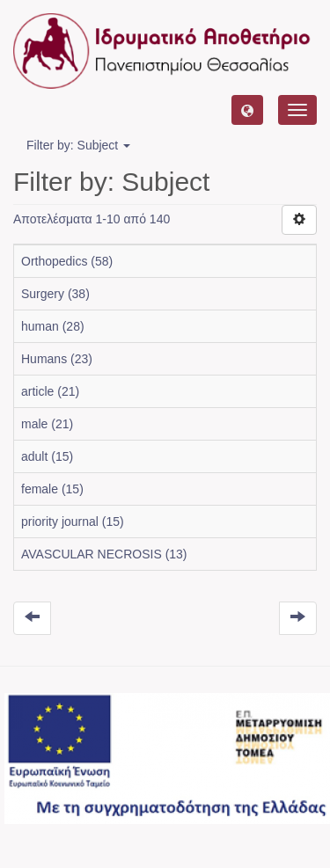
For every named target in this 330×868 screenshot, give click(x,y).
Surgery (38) (55, 294)
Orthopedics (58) (67, 261)
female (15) (52, 489)
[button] (247, 110)
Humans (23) (57, 359)
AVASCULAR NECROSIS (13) (104, 554)
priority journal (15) (73, 522)
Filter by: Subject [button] (78, 145)
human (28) (53, 326)
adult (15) (47, 456)
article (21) (50, 391)
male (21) (47, 424)
